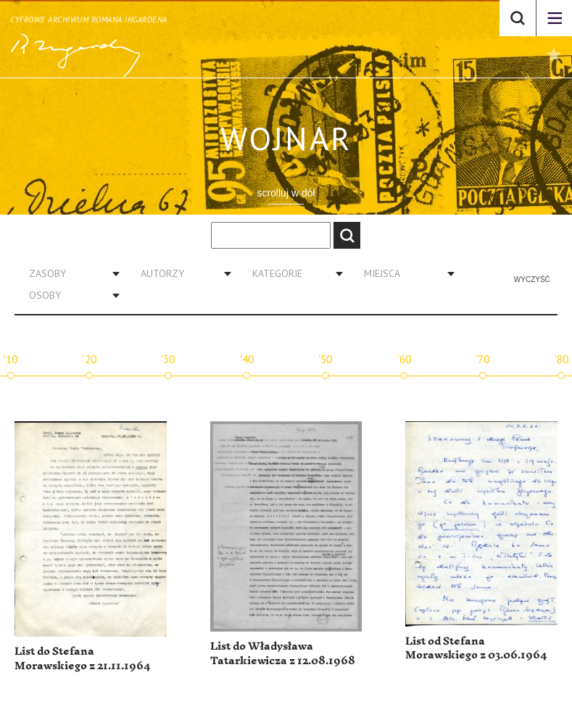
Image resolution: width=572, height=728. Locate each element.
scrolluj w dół (286, 193)
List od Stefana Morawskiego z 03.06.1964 (476, 649)
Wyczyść (532, 280)
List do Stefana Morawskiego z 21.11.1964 (82, 659)
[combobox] (69, 273)
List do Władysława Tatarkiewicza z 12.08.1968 (283, 654)
